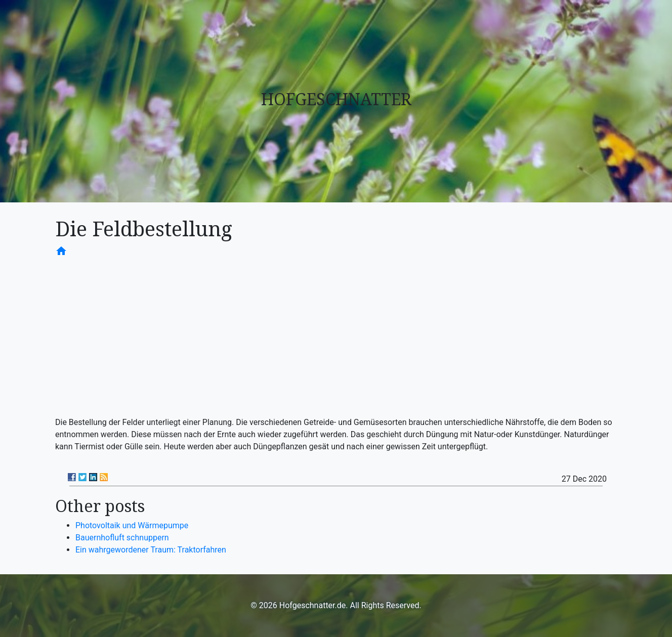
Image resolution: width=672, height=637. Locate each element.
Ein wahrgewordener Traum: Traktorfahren (151, 550)
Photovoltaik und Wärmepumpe (132, 525)
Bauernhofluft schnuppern (122, 538)
